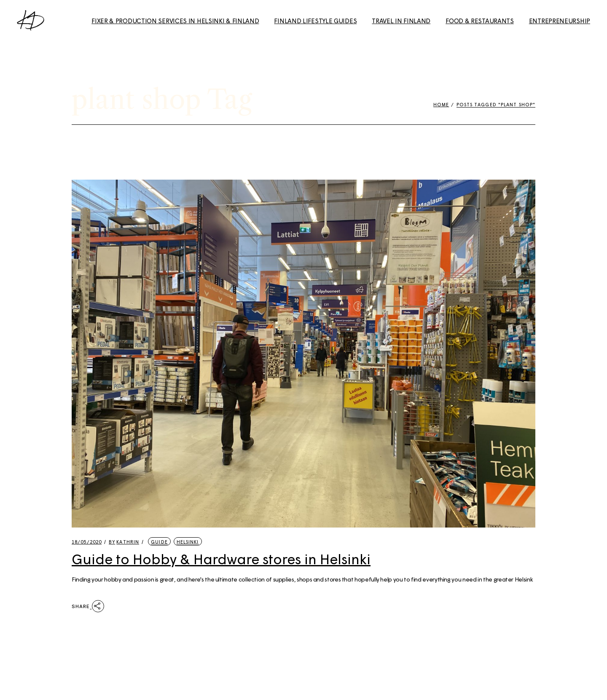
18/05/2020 (87, 542)
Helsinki (188, 542)
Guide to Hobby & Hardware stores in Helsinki (221, 559)
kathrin (124, 542)
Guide (159, 542)
